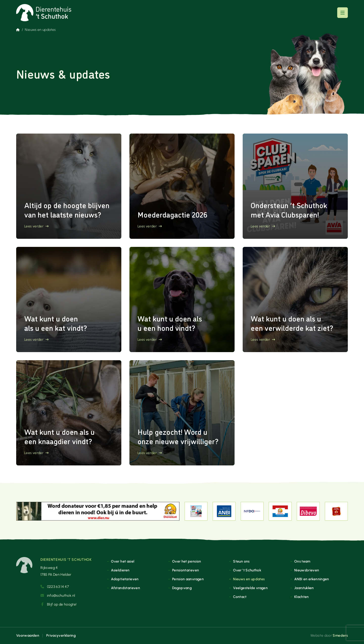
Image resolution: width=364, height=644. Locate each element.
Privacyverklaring (61, 635)
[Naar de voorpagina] (44, 13)
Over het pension (187, 561)
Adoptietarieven (125, 579)
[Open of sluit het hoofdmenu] (343, 13)
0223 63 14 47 (55, 587)
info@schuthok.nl (58, 595)
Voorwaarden (28, 635)
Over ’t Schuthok (247, 570)
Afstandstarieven (126, 588)
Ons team (302, 561)
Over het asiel (123, 561)
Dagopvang (182, 588)
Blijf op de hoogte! (59, 604)
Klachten (302, 597)
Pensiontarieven (186, 570)
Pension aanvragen (188, 579)
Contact (240, 597)
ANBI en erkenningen (312, 579)
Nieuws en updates (249, 579)
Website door (329, 635)
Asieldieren (120, 570)
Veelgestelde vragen (250, 588)
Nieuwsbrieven (307, 570)
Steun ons (241, 561)
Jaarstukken (304, 588)
